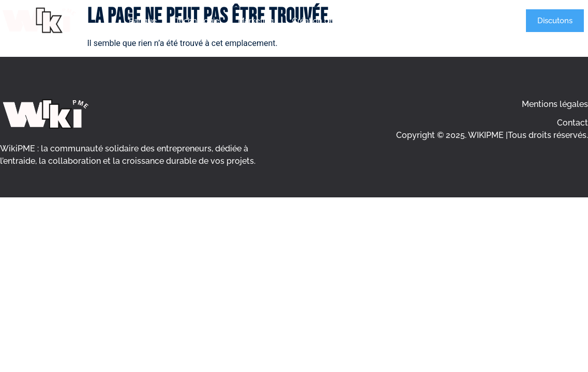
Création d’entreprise (329, 21)
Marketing (256, 21)
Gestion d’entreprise (420, 21)
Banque (143, 21)
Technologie (197, 21)
